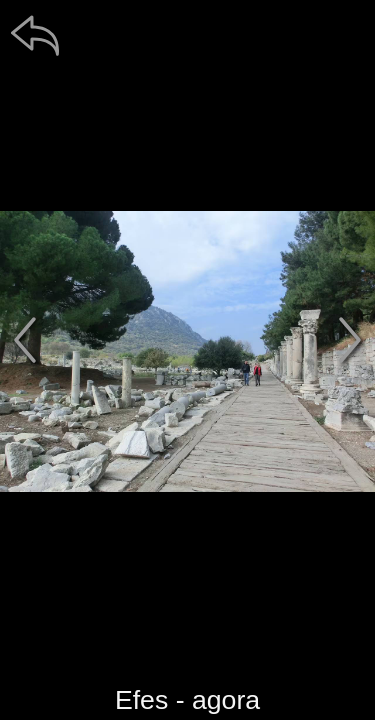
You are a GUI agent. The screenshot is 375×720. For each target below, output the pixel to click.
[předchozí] (25, 340)
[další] (350, 340)
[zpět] (35, 35)
